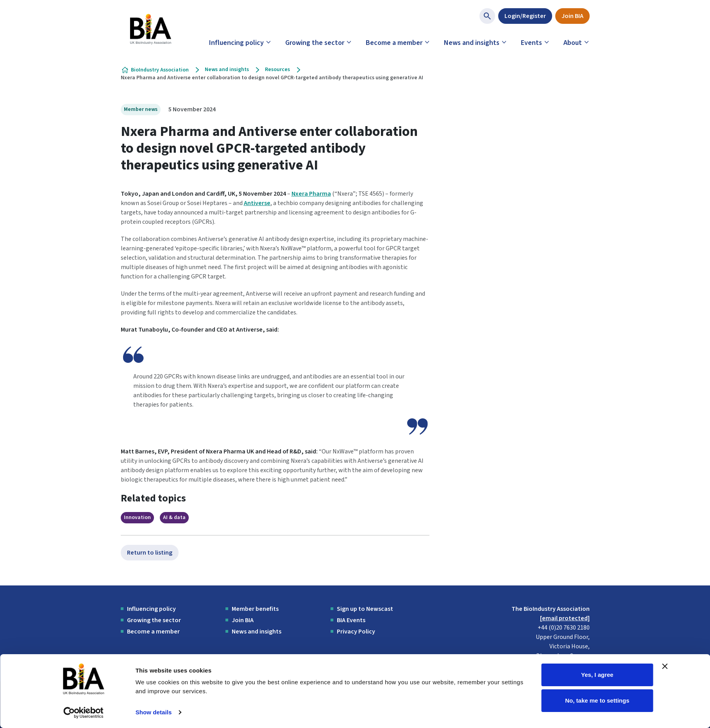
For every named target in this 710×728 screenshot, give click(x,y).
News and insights (472, 43)
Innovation (137, 517)
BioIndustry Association (160, 70)
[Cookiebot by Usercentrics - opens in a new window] (83, 713)
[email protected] (565, 618)
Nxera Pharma (311, 194)
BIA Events (351, 620)
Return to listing (150, 553)
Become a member (394, 43)
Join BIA (572, 16)
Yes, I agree (597, 675)
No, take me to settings (597, 700)
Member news (141, 109)
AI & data (174, 517)
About (573, 43)
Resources (277, 70)
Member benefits (255, 609)
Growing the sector (315, 43)
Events (531, 43)
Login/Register (525, 16)
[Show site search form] (487, 16)
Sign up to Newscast (365, 609)
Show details (154, 712)
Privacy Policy (356, 632)
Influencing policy (236, 43)
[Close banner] (665, 666)
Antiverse (257, 203)
